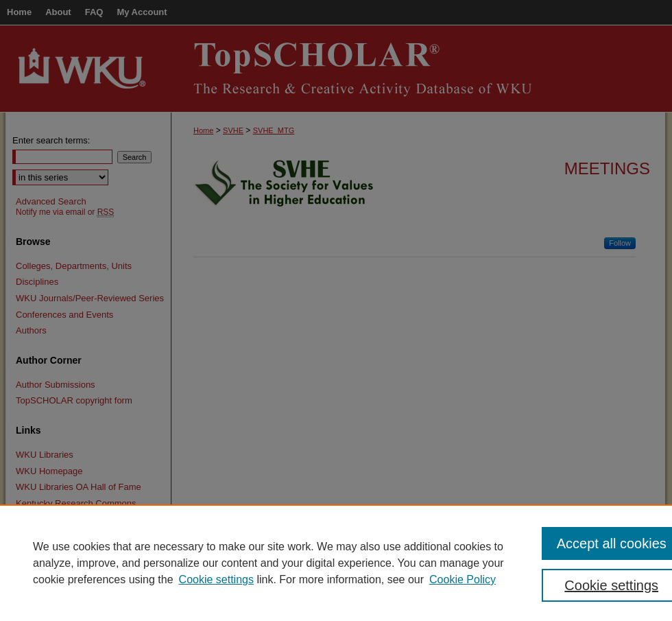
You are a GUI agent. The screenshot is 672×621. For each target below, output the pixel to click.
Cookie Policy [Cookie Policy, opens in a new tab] (463, 579)
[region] (336, 563)
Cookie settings (216, 579)
